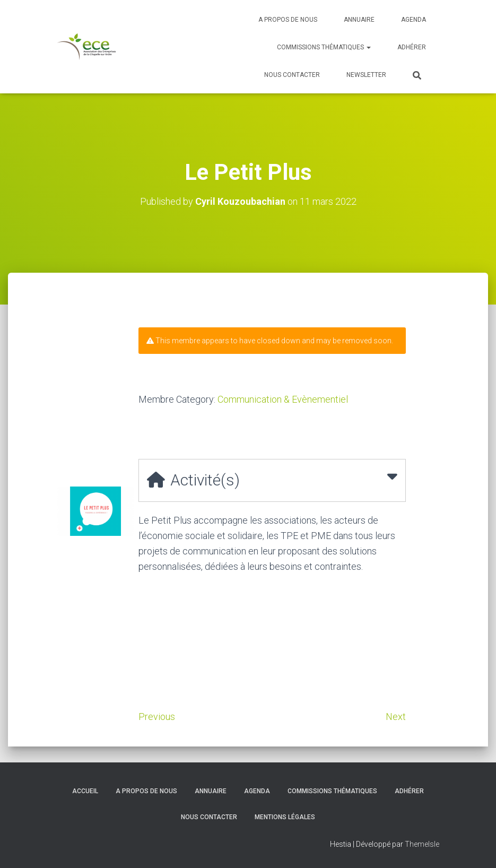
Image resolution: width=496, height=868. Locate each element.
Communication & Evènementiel (283, 399)
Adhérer (412, 47)
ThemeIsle (422, 844)
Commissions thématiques (324, 47)
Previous (157, 717)
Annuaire (359, 20)
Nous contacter (292, 75)
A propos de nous (288, 20)
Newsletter (366, 75)
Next (396, 717)
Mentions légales (285, 817)
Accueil (85, 791)
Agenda (414, 20)
